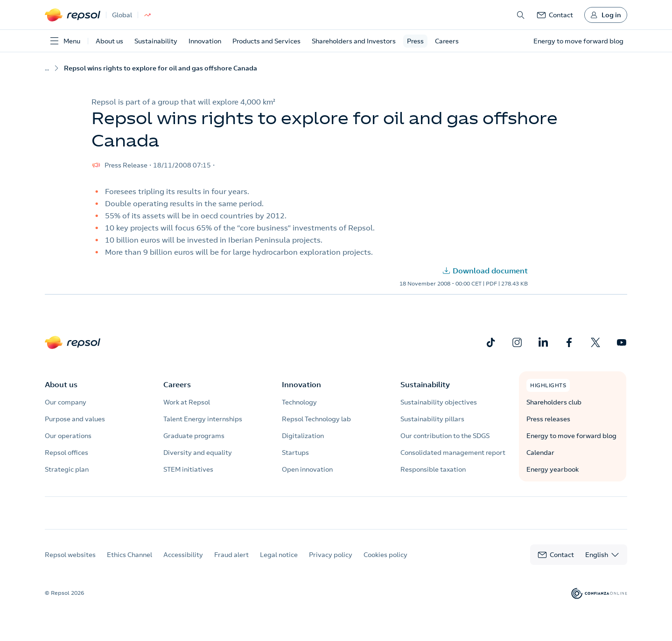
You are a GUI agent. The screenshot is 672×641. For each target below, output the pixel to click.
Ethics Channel (129, 563)
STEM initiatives (188, 469)
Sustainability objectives (439, 402)
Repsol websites (70, 563)
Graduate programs (194, 436)
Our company (66, 402)
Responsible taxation (433, 469)
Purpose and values (75, 419)
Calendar (540, 453)
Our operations (68, 436)
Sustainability (156, 41)
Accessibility (183, 563)
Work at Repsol (187, 402)
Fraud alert (231, 563)
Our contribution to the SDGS (445, 436)
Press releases (548, 419)
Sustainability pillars (432, 419)
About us (109, 41)
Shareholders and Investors (354, 41)
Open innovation (307, 469)
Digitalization (303, 436)
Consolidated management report (453, 453)
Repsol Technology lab (316, 419)
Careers (447, 41)
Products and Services (266, 41)
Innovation (205, 41)
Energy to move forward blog (571, 436)
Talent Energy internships (203, 419)
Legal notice (279, 563)
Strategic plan (67, 469)
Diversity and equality (198, 453)
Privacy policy (331, 563)
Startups (295, 453)
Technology (299, 402)
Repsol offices (66, 453)
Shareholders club (554, 402)
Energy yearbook (553, 469)
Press (415, 41)
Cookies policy (385, 563)
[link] (555, 15)
